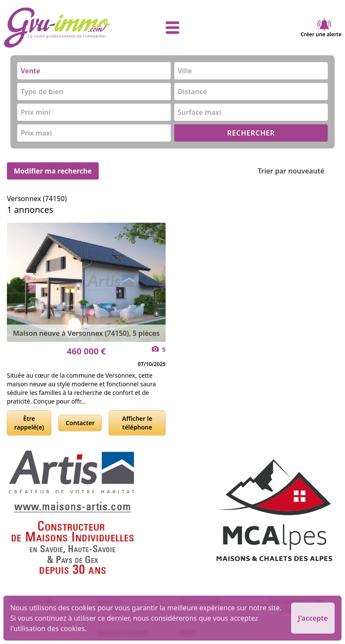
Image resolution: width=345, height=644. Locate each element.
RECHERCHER (251, 133)
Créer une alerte (321, 28)
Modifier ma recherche (53, 171)
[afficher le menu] (172, 28)
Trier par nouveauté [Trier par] (298, 171)
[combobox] (94, 71)
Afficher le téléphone (137, 423)
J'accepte (313, 618)
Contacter (80, 423)
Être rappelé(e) (29, 423)
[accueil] (60, 28)
